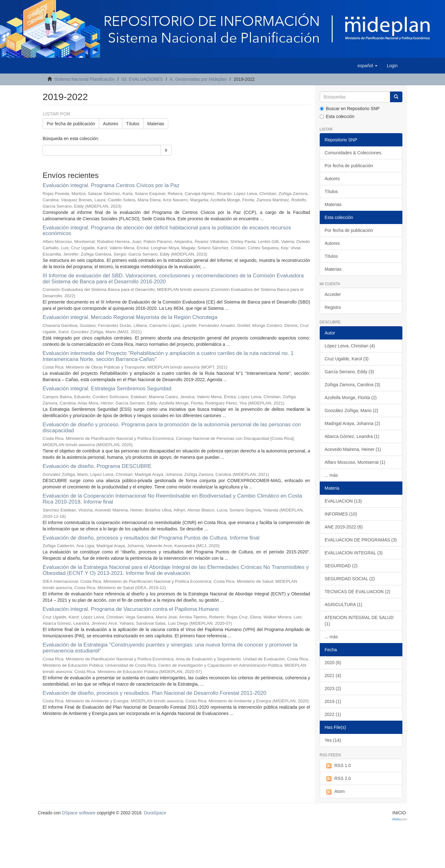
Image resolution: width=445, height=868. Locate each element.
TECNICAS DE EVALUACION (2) (358, 592)
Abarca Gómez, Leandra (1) (352, 436)
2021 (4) (333, 676)
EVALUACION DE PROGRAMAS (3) (361, 540)
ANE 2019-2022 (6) (344, 527)
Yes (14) (333, 740)
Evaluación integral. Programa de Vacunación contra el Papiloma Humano (131, 609)
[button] (368, 66)
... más (331, 475)
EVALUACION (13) (343, 501)
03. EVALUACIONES (142, 79)
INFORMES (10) (341, 514)
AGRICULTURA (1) (344, 605)
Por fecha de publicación (71, 124)
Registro (333, 307)
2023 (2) (333, 688)
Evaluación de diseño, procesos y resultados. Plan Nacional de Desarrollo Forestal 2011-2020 (154, 693)
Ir (166, 150)
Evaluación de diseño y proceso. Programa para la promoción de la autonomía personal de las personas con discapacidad (172, 428)
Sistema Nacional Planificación (84, 79)
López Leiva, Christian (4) (350, 346)
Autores (110, 124)
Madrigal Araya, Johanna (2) (353, 423)
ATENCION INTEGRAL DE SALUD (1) (359, 621)
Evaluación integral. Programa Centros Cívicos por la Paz (111, 185)
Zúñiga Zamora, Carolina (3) (353, 385)
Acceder (333, 294)
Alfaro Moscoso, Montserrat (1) (355, 462)
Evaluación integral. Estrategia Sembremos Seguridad (107, 389)
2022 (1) (333, 714)
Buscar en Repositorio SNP (350, 109)
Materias (156, 124)
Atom (335, 792)
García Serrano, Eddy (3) (349, 372)
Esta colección (337, 116)
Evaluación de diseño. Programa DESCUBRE (97, 466)
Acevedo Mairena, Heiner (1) (353, 449)
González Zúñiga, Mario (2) (352, 410)
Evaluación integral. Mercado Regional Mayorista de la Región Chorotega (130, 317)
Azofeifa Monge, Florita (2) (351, 398)
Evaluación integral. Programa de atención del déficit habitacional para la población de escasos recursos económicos (167, 231)
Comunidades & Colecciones (353, 153)
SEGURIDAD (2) (341, 566)
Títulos (133, 124)
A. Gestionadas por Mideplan (198, 79)
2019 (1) (333, 701)
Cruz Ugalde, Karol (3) (347, 359)
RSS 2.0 (338, 779)
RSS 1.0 (338, 766)
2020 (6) (333, 663)
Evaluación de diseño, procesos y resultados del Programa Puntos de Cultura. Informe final (151, 538)
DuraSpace (155, 813)
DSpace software (79, 813)
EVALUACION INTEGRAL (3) (354, 553)
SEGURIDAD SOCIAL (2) (350, 579)
